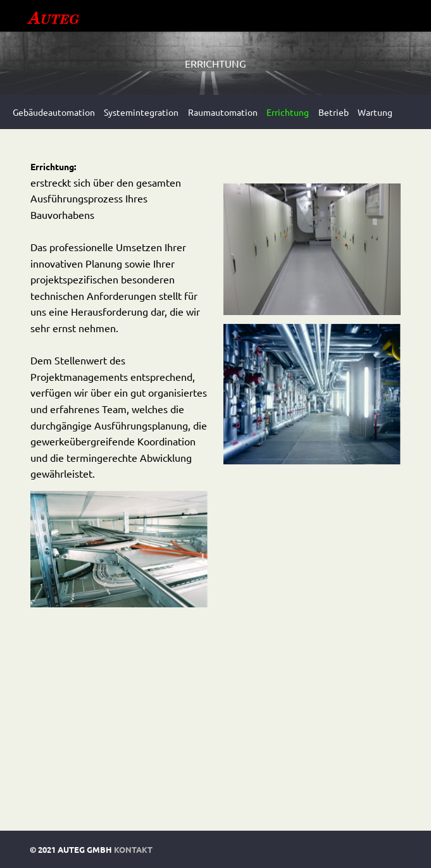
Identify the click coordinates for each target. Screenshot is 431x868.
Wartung (375, 112)
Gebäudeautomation (54, 112)
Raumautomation (223, 112)
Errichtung (288, 112)
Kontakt (133, 849)
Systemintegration (141, 112)
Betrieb (334, 112)
